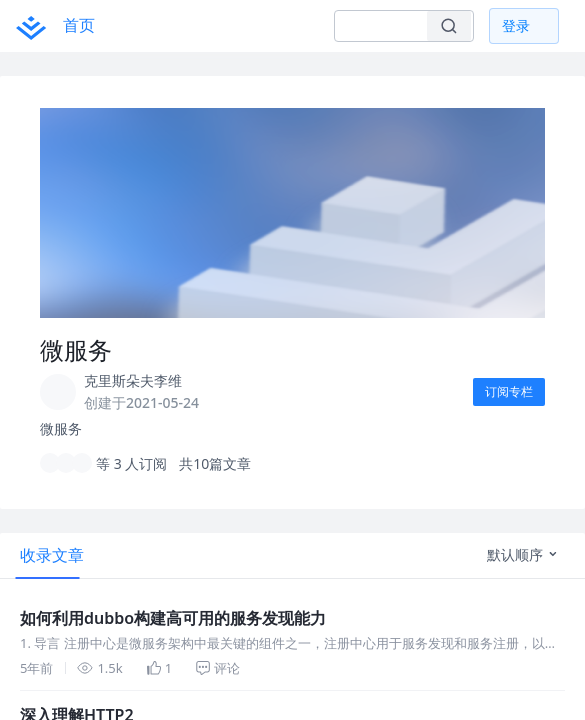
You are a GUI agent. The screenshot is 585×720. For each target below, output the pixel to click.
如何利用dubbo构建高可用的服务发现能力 (173, 618)
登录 (516, 25)
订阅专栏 (509, 391)
